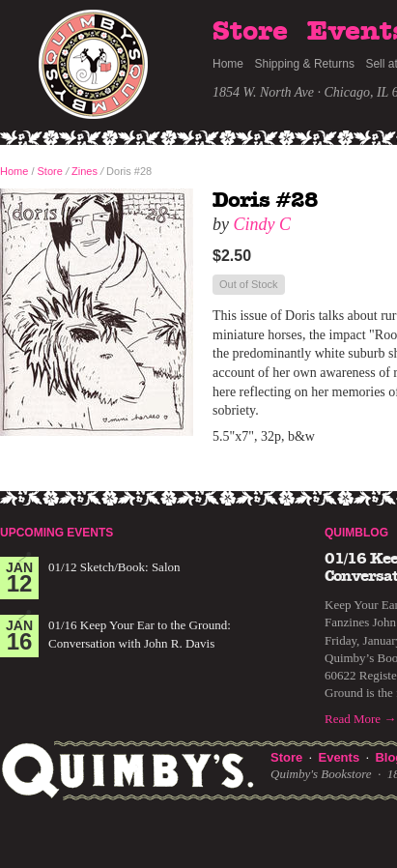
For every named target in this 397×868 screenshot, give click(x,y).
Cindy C (263, 224)
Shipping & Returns (305, 64)
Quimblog (356, 533)
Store (250, 32)
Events (339, 757)
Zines (85, 171)
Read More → (360, 719)
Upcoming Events (57, 533)
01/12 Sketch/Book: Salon (114, 567)
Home (228, 64)
